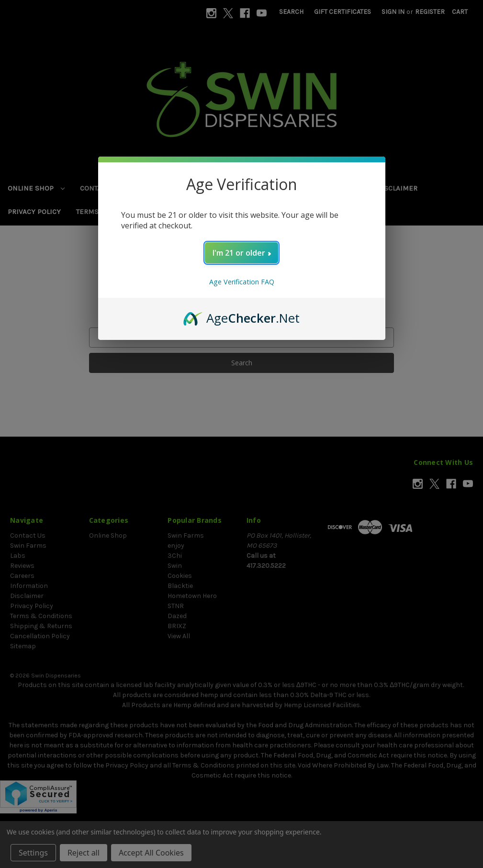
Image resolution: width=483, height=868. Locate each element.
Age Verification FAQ (242, 282)
